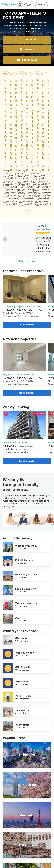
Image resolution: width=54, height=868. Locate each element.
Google (26, 136)
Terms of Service (11, 811)
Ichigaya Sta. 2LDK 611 (24, 339)
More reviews (27, 168)
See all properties (27, 232)
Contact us (8, 822)
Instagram (34, 834)
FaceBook (22, 834)
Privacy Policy (9, 815)
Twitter (28, 834)
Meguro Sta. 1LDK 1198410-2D (24, 271)
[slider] (20, 140)
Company (7, 818)
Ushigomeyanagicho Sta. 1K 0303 (24, 203)
